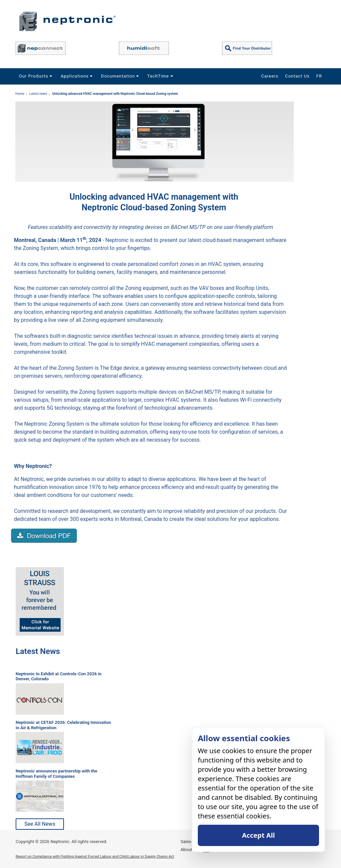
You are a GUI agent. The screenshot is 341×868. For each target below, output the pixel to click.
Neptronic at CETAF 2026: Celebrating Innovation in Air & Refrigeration (63, 725)
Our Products (36, 76)
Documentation (121, 76)
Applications (77, 76)
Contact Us (297, 76)
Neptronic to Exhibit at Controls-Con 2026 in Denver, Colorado (59, 676)
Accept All (259, 835)
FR (319, 76)
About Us (189, 850)
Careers (270, 76)
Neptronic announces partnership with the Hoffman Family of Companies (56, 774)
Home (20, 94)
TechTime (161, 76)
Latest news (38, 94)
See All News (40, 824)
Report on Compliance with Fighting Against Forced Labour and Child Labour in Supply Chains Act (95, 857)
